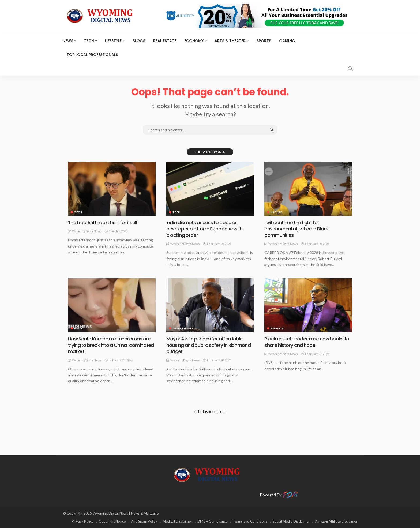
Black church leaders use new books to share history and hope (307, 342)
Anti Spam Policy (144, 521)
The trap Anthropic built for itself (104, 222)
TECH (89, 41)
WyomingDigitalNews (87, 231)
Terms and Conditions (250, 521)
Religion (277, 328)
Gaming (287, 41)
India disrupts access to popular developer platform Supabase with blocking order (205, 229)
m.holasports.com (210, 411)
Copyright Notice (112, 521)
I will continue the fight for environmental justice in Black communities (297, 229)
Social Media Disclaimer (291, 521)
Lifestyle (113, 41)
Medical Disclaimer (177, 521)
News (68, 41)
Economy (194, 41)
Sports (264, 41)
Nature (276, 212)
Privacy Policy (83, 521)
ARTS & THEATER (230, 41)
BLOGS (139, 41)
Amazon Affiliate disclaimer (336, 521)
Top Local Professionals (92, 55)
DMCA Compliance (212, 521)
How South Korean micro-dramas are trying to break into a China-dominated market (110, 345)
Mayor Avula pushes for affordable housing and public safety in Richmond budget (209, 345)
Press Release (183, 328)
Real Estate (165, 41)
